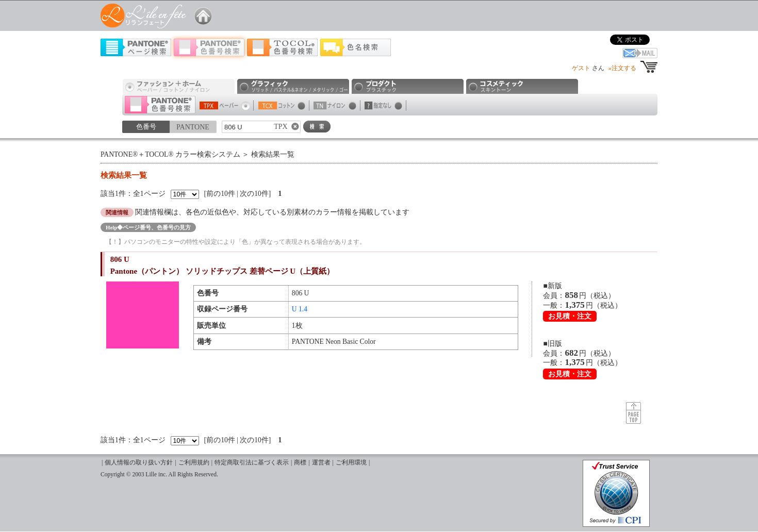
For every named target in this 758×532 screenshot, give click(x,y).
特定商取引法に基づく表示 (252, 463)
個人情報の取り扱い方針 (139, 463)
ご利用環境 (351, 463)
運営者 (321, 463)
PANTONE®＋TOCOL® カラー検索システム (170, 154)
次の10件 (254, 194)
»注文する (622, 68)
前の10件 (221, 194)
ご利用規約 (194, 463)
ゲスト (581, 68)
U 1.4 (300, 309)
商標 (300, 463)
